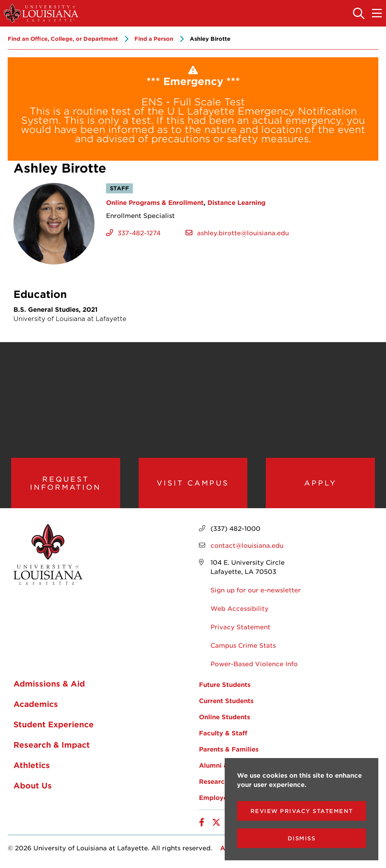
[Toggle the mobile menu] (377, 14)
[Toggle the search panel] (359, 14)
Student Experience (54, 725)
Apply (321, 483)
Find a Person (154, 39)
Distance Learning (236, 202)
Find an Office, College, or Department (63, 39)
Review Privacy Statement (302, 811)
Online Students (224, 717)
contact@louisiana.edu (247, 545)
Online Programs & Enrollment (155, 202)
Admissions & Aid (49, 684)
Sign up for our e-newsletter (256, 590)
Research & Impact (52, 745)
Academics (36, 704)
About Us (33, 786)
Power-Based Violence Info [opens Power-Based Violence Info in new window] (254, 664)
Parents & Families (229, 749)
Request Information (65, 483)
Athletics (32, 765)
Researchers (219, 782)
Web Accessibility (239, 609)
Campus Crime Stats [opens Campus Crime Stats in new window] (243, 645)
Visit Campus (193, 483)
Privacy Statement (240, 627)
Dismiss (302, 838)
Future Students (225, 685)
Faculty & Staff (223, 733)
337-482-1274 (139, 233)
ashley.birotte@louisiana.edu (243, 233)
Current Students (226, 701)
